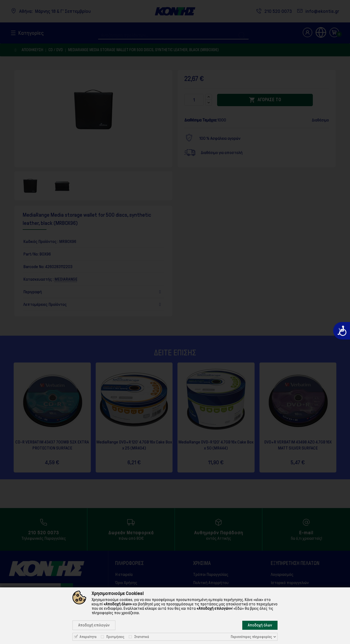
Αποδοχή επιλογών (94, 625)
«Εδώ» (239, 608)
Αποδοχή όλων (260, 625)
